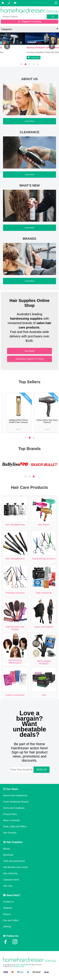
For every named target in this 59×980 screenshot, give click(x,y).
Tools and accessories (14, 861)
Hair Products (10, 833)
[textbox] (24, 17)
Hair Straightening (15, 525)
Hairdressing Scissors (44, 559)
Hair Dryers (44, 525)
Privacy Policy (10, 814)
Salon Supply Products (44, 662)
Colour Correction (15, 695)
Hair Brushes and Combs (15, 628)
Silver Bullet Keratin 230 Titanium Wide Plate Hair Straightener (15, 422)
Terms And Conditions (14, 808)
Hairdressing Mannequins (15, 661)
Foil (44, 695)
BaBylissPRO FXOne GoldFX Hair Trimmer (44, 421)
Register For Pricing (31, 22)
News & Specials (11, 820)
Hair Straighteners (15, 559)
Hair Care (8, 886)
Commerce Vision (18, 966)
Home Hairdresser (22, 965)
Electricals (8, 855)
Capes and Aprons (44, 627)
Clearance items (11, 880)
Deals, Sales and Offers (15, 827)
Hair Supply (29, 351)
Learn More (29, 121)
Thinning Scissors (15, 593)
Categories (7, 29)
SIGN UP (42, 770)
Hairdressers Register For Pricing (29, 359)
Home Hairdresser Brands (16, 802)
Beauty (7, 849)
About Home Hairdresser (15, 795)
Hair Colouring (44, 593)
